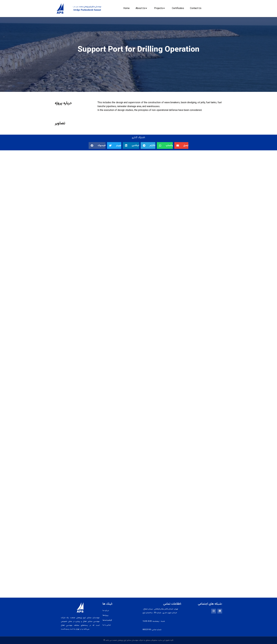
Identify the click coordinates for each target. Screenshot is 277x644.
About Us (142, 8)
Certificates (178, 8)
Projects (160, 8)
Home (126, 8)
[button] (97, 145)
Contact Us (196, 8)
